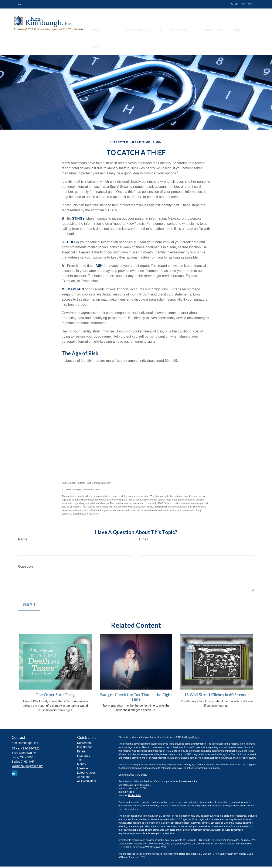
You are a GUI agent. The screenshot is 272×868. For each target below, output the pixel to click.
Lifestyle (83, 770)
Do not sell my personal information (201, 770)
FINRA (131, 797)
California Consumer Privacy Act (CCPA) (225, 766)
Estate (81, 753)
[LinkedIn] (19, 4)
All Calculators (87, 783)
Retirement (84, 744)
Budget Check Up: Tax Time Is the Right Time (136, 699)
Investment (84, 749)
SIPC (138, 797)
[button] (116, 24)
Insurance (84, 757)
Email (144, 541)
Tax (79, 761)
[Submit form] (29, 606)
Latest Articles (86, 774)
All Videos (84, 778)
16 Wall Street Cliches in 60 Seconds (217, 696)
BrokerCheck (192, 739)
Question (25, 568)
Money (82, 766)
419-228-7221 (242, 4)
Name (23, 541)
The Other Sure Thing (55, 696)
